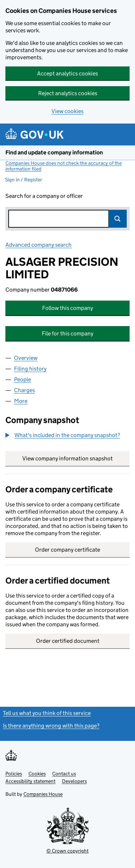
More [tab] (21, 401)
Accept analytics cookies (67, 73)
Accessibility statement (30, 781)
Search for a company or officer (44, 196)
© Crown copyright (67, 851)
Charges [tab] (24, 390)
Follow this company (67, 308)
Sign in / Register (24, 180)
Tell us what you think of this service (47, 713)
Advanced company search (39, 245)
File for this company (67, 333)
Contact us (64, 774)
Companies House (43, 794)
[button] (63, 435)
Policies (14, 774)
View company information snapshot (76, 458)
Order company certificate (67, 550)
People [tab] (22, 379)
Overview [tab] (26, 358)
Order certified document (68, 641)
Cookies (37, 774)
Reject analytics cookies (68, 93)
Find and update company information (54, 152)
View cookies (67, 111)
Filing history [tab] (30, 369)
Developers (74, 781)
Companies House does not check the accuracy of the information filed (64, 166)
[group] (67, 436)
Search (118, 219)
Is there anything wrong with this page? (51, 726)
